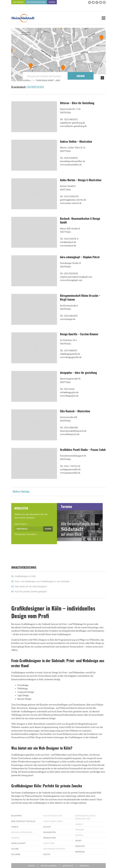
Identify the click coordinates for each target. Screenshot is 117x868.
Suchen (81, 76)
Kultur (47, 827)
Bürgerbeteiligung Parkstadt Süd (85, 817)
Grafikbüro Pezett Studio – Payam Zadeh (83, 450)
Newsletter (50, 838)
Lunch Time (20, 524)
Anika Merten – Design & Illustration (81, 180)
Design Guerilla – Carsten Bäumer (79, 335)
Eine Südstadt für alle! (23, 821)
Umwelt (79, 824)
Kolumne (16, 854)
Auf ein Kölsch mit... (53, 816)
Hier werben (18, 2)
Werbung (80, 852)
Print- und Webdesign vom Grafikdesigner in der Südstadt (42, 581)
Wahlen (79, 835)
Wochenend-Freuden (25, 534)
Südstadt (80, 846)
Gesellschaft (19, 843)
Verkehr (80, 830)
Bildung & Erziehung (22, 832)
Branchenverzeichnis (36, 2)
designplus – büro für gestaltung (78, 373)
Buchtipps (17, 816)
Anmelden (48, 529)
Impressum (84, 866)
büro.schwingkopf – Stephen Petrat (80, 257)
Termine (52, 2)
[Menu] (103, 18)
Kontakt (31, 866)
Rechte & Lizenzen (49, 866)
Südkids (15, 838)
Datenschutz (68, 866)
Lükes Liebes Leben (53, 821)
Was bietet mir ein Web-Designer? (31, 586)
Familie (15, 827)
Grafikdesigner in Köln (25, 576)
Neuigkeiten (49, 832)
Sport (78, 841)
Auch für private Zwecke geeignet (31, 592)
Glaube (15, 849)
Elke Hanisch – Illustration (75, 412)
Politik (47, 854)
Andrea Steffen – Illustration (76, 142)
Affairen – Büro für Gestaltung (77, 103)
